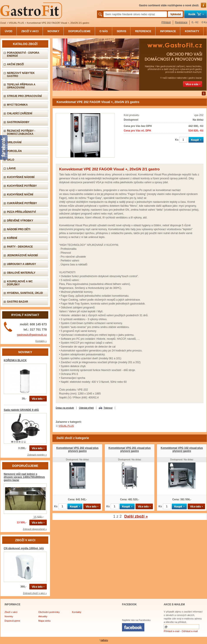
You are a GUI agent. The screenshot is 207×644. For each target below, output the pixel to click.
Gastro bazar (18, 302)
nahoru (104, 640)
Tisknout (108, 408)
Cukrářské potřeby (22, 203)
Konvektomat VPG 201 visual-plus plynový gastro (130, 449)
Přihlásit (166, 22)
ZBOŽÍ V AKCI (30, 31)
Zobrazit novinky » (37, 455)
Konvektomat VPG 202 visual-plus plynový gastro (77, 449)
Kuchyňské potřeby (22, 186)
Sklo (11, 160)
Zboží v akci (11, 612)
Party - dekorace (20, 247)
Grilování (14, 142)
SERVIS (122, 31)
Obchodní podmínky (49, 612)
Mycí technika (17, 105)
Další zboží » (136, 516)
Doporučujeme (12, 621)
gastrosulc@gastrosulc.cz (32, 335)
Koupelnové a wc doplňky (20, 283)
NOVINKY (53, 31)
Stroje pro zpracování (24, 96)
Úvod (3, 23)
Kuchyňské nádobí (21, 177)
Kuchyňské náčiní (20, 195)
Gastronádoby (18, 122)
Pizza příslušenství (21, 212)
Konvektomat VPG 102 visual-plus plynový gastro (182, 449)
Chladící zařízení (20, 113)
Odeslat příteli (86, 408)
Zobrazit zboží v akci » (35, 593)
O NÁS (104, 31)
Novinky (9, 616)
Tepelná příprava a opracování (21, 86)
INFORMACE (168, 31)
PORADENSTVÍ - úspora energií (23, 54)
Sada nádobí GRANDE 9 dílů (21, 410)
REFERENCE (143, 31)
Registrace (181, 22)
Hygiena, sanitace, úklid (25, 293)
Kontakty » (41, 341)
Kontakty (77, 612)
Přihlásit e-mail (172, 631)
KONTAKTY (192, 31)
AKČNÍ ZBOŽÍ (15, 64)
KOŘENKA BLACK (15, 360)
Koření (12, 238)
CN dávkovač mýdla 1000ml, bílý (24, 548)
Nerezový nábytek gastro (21, 75)
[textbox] (135, 14)
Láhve (11, 168)
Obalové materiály (21, 273)
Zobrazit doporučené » (35, 529)
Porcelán (14, 151)
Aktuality (43, 616)
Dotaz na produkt (65, 408)
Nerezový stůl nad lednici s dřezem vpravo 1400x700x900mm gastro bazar (24, 477)
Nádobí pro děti (19, 229)
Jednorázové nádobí (22, 255)
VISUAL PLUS (16, 23)
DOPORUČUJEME (79, 31)
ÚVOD (9, 31)
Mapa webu (44, 621)
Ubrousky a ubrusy (22, 264)
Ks (177, 140)
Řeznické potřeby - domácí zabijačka (21, 132)
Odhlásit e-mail (190, 631)
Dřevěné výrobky (20, 221)
